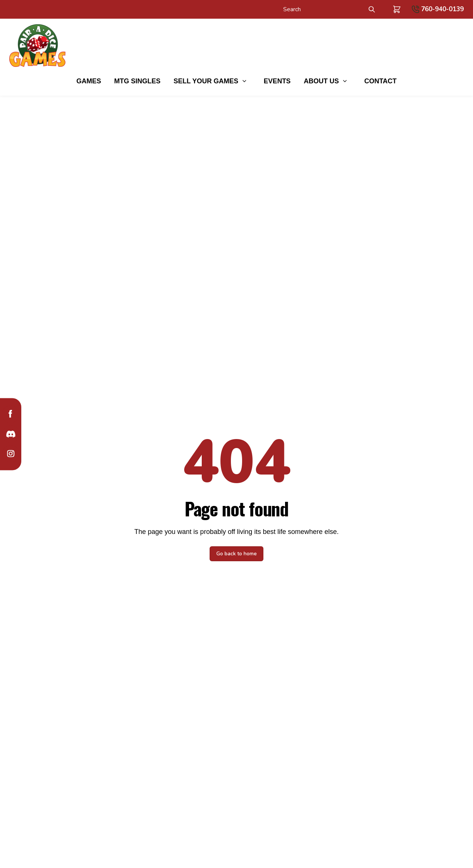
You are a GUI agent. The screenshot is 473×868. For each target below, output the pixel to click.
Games (89, 81)
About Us (321, 81)
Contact (381, 81)
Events (277, 81)
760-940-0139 (442, 9)
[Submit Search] (372, 9)
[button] (397, 9)
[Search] (321, 9)
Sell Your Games (206, 81)
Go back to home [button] (236, 554)
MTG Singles (137, 81)
